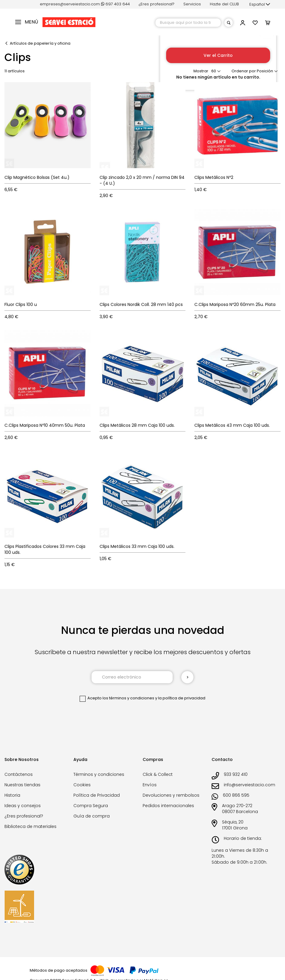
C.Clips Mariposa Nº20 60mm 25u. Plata (235, 304)
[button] (260, 4)
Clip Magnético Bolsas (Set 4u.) (37, 177)
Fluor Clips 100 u (21, 304)
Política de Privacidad (97, 795)
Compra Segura (91, 806)
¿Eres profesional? (157, 4)
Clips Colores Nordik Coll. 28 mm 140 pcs (141, 304)
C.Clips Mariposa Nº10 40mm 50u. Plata (45, 425)
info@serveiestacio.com (249, 785)
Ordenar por (244, 71)
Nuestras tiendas (22, 785)
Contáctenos (19, 774)
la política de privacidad (182, 698)
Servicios (192, 4)
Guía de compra (92, 816)
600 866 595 (236, 795)
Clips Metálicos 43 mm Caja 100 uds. (232, 425)
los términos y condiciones (128, 698)
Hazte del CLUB (224, 4)
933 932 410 (236, 774)
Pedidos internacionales (168, 806)
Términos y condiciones (99, 774)
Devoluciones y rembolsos (171, 795)
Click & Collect (158, 774)
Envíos (150, 785)
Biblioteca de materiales (30, 826)
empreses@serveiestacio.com (70, 4)
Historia (12, 795)
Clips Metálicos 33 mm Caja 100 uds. (137, 546)
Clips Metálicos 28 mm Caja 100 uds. (137, 425)
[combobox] (188, 23)
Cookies (82, 785)
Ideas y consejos (23, 806)
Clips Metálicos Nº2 (214, 177)
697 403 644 (115, 4)
